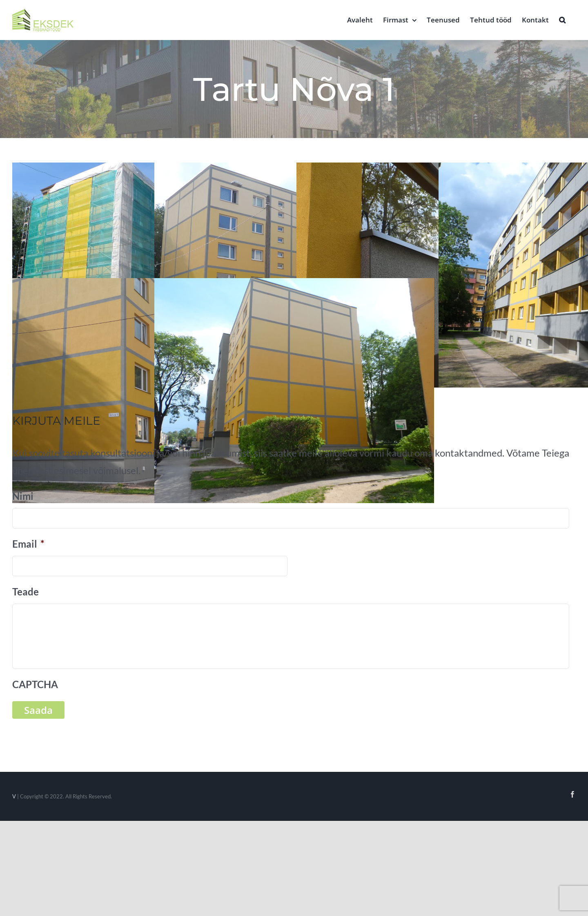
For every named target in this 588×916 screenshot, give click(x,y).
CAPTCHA (35, 684)
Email (28, 544)
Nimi (23, 496)
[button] (562, 19)
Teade (26, 592)
